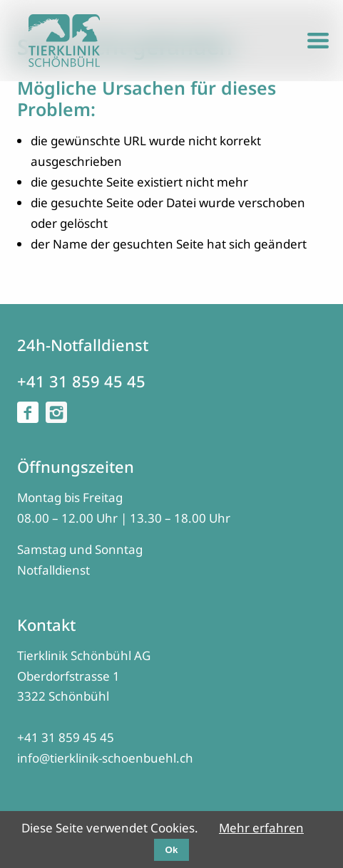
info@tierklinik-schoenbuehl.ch (105, 758)
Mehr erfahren (261, 828)
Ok (172, 850)
